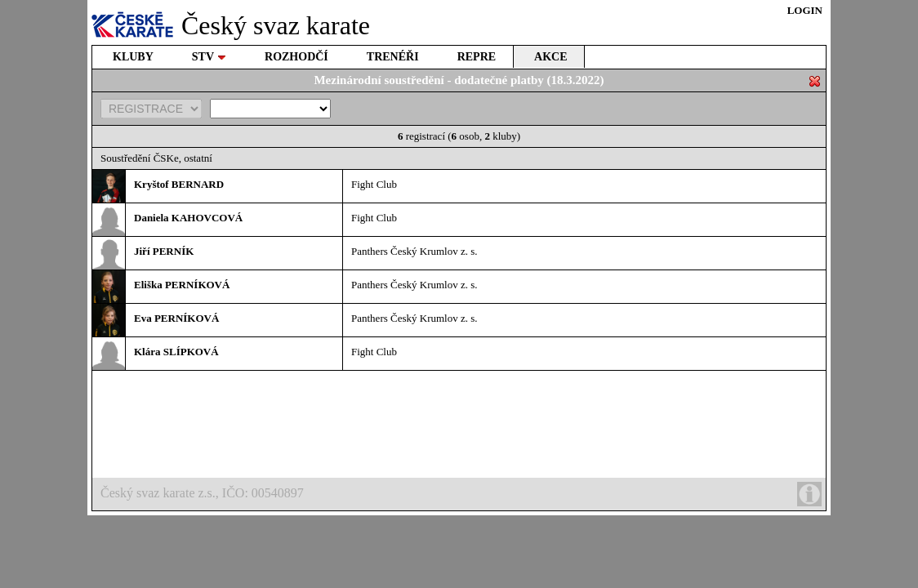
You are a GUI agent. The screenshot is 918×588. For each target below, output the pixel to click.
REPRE (477, 57)
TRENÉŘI (393, 57)
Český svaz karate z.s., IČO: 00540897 (461, 494)
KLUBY (133, 57)
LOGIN (805, 10)
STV (209, 57)
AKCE (550, 57)
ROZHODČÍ (296, 57)
